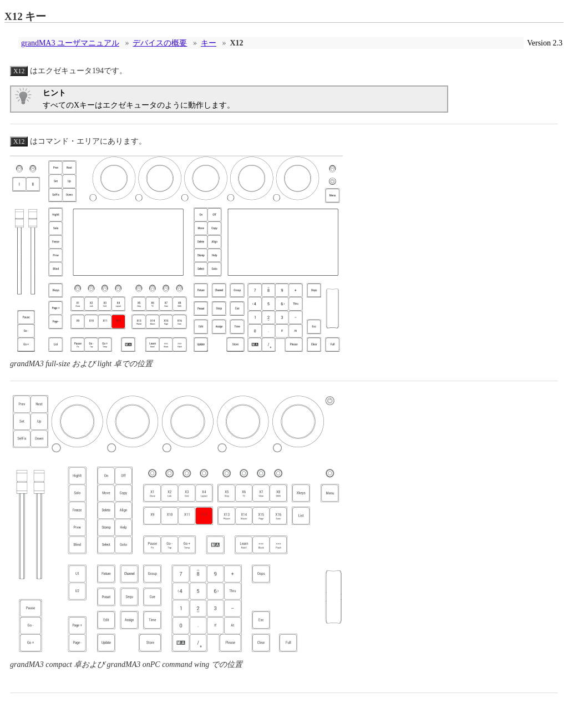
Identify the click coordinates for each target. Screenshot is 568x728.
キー (209, 43)
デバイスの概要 (160, 43)
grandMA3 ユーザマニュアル (70, 43)
